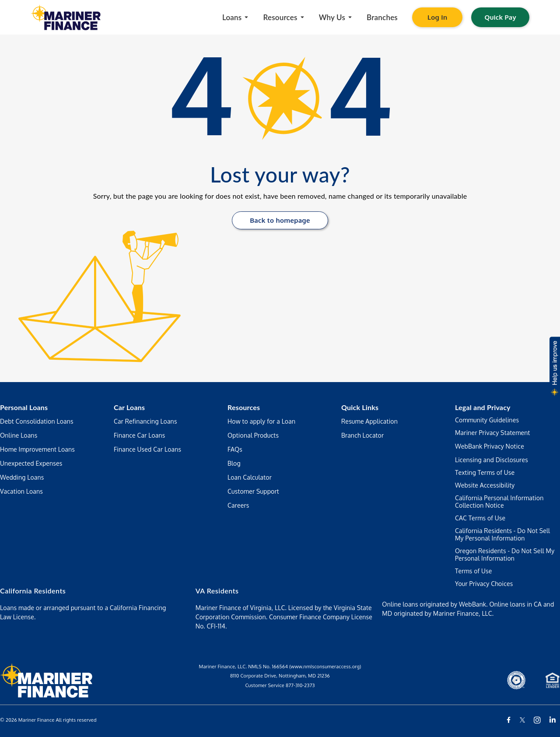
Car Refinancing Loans (145, 421)
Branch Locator (362, 435)
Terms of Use (474, 571)
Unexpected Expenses (31, 463)
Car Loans (129, 407)
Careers (238, 505)
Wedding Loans (22, 477)
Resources (244, 407)
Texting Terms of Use (485, 472)
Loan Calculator (250, 477)
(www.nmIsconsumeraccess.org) (325, 667)
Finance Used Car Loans (147, 449)
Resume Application (369, 421)
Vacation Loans (21, 491)
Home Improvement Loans (37, 449)
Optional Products (253, 435)
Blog (234, 463)
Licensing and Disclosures (492, 460)
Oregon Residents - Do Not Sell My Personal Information (505, 555)
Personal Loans (24, 407)
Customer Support (253, 491)
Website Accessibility (485, 485)
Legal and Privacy (483, 407)
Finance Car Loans (140, 435)
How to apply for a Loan (261, 421)
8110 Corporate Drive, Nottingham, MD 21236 (280, 676)
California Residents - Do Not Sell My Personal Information (502, 534)
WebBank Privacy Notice (490, 446)
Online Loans (19, 435)
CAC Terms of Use (480, 518)
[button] (554, 368)
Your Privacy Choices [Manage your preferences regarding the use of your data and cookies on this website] (484, 584)
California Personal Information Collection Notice (499, 502)
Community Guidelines (487, 420)
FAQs (235, 449)
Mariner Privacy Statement (493, 433)
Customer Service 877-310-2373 (280, 685)
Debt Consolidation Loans (37, 421)
